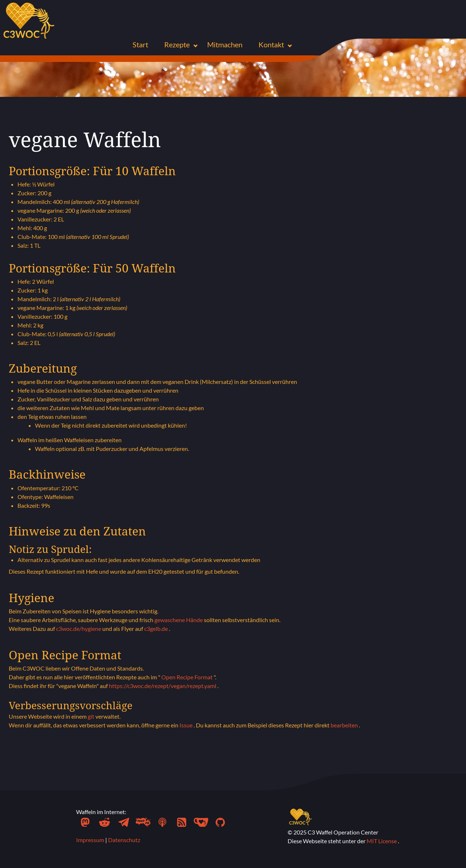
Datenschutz (124, 840)
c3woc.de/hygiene (79, 629)
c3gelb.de (157, 629)
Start (140, 44)
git (92, 716)
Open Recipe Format (187, 677)
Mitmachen (225, 44)
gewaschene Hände (179, 620)
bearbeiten (345, 725)
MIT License (382, 841)
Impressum (91, 840)
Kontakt (272, 44)
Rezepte (178, 44)
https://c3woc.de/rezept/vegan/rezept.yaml (163, 686)
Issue (187, 725)
